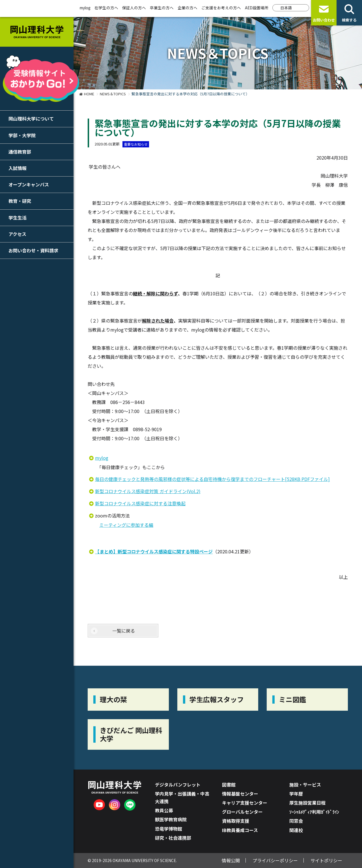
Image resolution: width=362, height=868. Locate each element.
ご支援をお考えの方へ (221, 8)
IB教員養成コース (240, 830)
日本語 (286, 8)
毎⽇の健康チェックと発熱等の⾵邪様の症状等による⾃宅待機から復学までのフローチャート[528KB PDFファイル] (212, 479)
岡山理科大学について (31, 119)
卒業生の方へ (162, 8)
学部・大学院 (22, 135)
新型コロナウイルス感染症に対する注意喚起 (140, 503)
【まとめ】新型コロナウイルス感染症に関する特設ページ (154, 551)
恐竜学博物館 (169, 829)
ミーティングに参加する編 (126, 525)
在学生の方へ (106, 8)
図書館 (229, 785)
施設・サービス (305, 785)
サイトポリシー (326, 860)
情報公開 (231, 860)
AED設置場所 (257, 8)
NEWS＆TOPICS (113, 94)
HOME (89, 94)
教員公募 (164, 810)
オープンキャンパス (29, 184)
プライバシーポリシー (275, 860)
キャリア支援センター (245, 803)
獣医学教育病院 (171, 819)
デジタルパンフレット (178, 785)
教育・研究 (20, 201)
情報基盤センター (240, 794)
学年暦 (296, 794)
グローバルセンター (242, 812)
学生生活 (18, 218)
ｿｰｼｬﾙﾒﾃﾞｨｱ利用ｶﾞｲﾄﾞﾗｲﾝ (314, 812)
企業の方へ (188, 8)
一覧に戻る (124, 631)
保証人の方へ (134, 8)
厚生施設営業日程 (307, 803)
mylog (85, 8)
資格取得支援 (236, 821)
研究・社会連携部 (173, 838)
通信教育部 (20, 152)
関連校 (296, 830)
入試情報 (18, 168)
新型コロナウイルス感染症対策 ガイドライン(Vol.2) (148, 491)
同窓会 (296, 821)
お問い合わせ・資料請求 (33, 250)
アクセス (17, 234)
